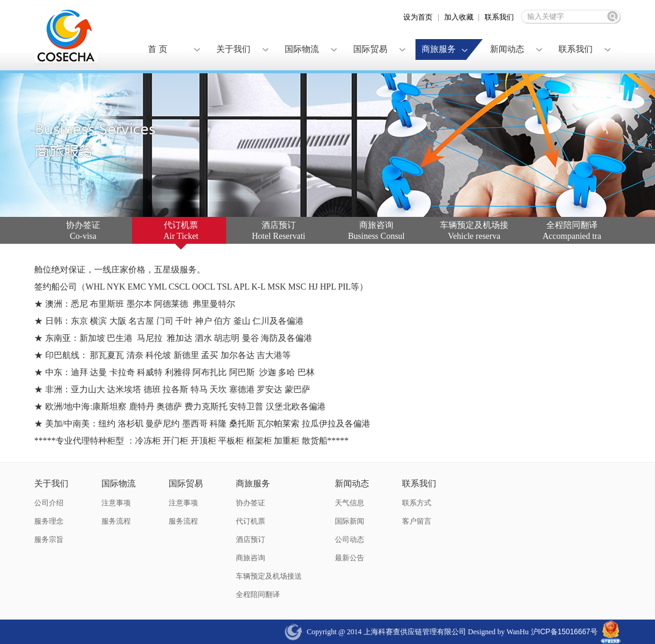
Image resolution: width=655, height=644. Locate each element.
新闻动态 (507, 49)
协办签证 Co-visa (83, 231)
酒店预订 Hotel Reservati (278, 231)
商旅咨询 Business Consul (377, 231)
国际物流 (302, 49)
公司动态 (349, 540)
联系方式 (417, 503)
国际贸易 (370, 49)
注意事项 (116, 503)
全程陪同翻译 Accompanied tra (572, 231)
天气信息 (349, 503)
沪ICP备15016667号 (563, 632)
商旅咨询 (251, 558)
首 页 (158, 49)
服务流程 (116, 521)
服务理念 (49, 521)
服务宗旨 (49, 540)
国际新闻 (349, 521)
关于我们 (233, 49)
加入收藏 (459, 17)
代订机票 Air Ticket (181, 231)
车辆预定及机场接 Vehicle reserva (474, 231)
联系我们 (499, 17)
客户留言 (417, 521)
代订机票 (251, 521)
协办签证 (251, 503)
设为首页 (418, 17)
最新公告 (349, 558)
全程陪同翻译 (258, 595)
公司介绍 (49, 503)
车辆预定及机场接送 (269, 576)
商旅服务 (439, 49)
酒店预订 (251, 540)
